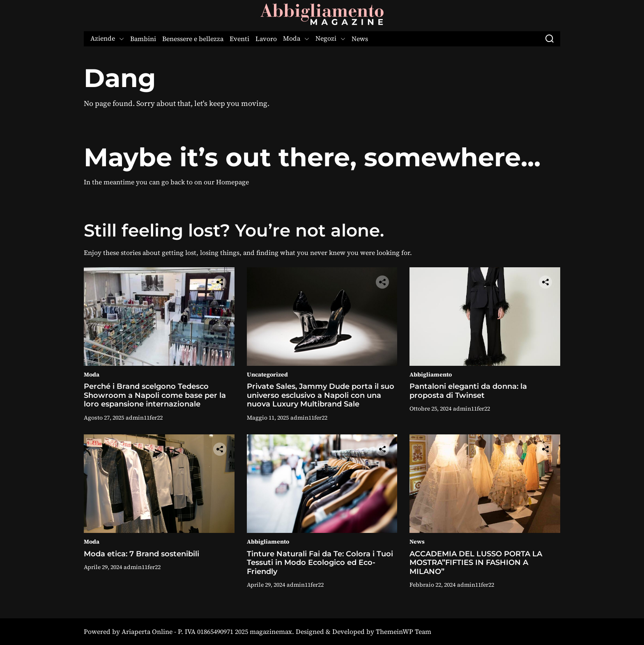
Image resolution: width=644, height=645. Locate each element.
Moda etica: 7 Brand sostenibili (141, 554)
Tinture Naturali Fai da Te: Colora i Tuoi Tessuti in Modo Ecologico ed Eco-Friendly (320, 563)
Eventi (239, 39)
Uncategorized (267, 374)
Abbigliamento (431, 374)
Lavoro (266, 39)
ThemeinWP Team (404, 631)
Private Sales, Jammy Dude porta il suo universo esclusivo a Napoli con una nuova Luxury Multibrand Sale (321, 395)
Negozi (330, 39)
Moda (296, 39)
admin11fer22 (144, 418)
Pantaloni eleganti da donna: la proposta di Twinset (468, 391)
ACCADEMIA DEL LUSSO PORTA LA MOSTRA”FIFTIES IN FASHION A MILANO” (476, 563)
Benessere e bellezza (193, 39)
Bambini (143, 39)
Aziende (107, 39)
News (360, 39)
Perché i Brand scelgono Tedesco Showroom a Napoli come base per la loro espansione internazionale (155, 395)
